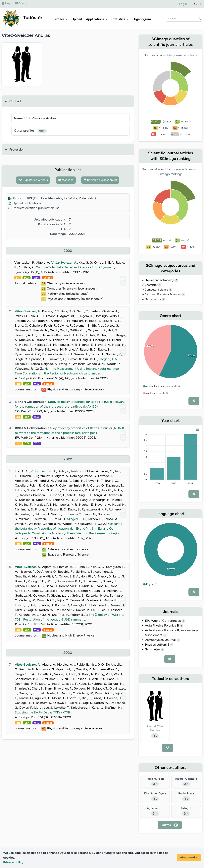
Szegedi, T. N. (108, 359)
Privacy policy (13, 862)
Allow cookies (189, 858)
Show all (170, 825)
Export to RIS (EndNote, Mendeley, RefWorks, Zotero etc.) (52, 198)
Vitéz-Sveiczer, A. (64, 263)
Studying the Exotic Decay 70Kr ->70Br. (43, 712)
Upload (77, 19)
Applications (97, 19)
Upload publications (25, 203)
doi (18, 278)
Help (6, 3)
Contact (22, 3)
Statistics (120, 19)
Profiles (61, 19)
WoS (36, 278)
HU (201, 4)
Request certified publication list (34, 208)
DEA (26, 278)
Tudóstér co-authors (33, 180)
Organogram (142, 19)
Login (183, 4)
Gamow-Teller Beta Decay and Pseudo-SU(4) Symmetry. (76, 267)
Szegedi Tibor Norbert (155, 729)
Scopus (48, 278)
